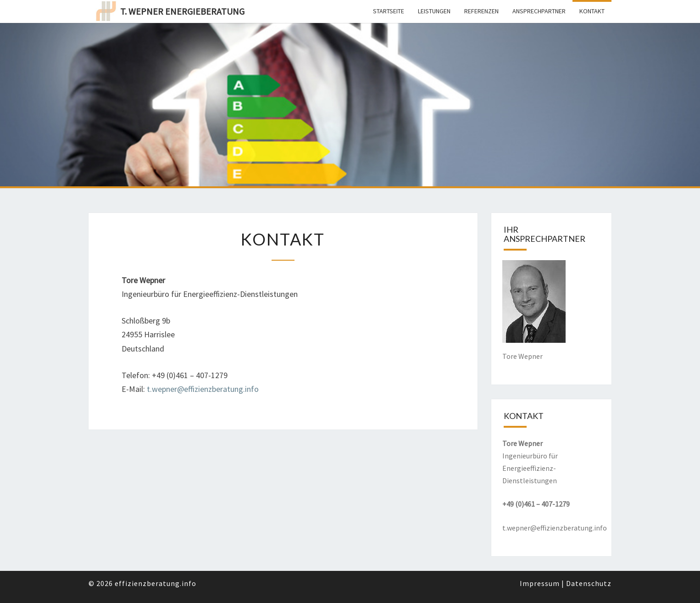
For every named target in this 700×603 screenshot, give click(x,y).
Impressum (540, 583)
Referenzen (481, 11)
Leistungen (434, 11)
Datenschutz (589, 583)
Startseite (389, 11)
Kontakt (592, 11)
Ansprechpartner (539, 11)
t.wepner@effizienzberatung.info (203, 389)
